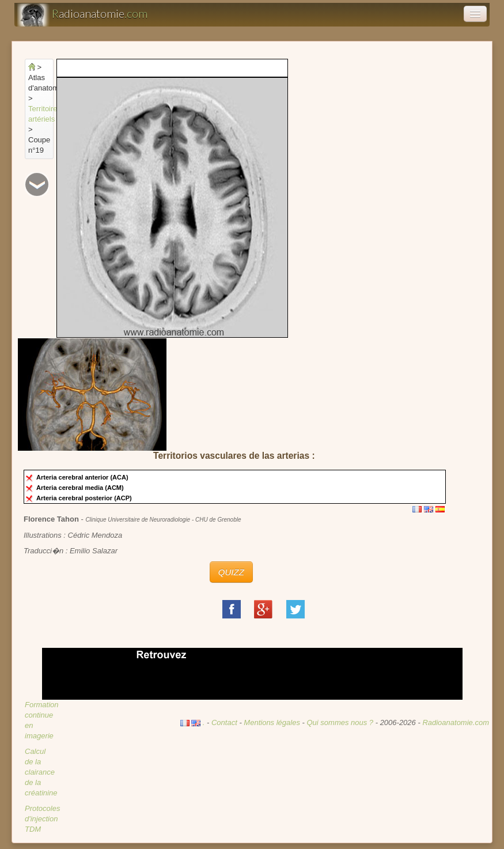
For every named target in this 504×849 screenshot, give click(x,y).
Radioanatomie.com (456, 722)
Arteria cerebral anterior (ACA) (84, 477)
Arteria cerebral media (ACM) (82, 488)
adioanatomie (82, 15)
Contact (224, 722)
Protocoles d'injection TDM (42, 819)
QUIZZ (231, 572)
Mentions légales (272, 722)
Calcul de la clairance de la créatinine (41, 772)
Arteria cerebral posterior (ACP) (86, 498)
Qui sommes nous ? (341, 722)
